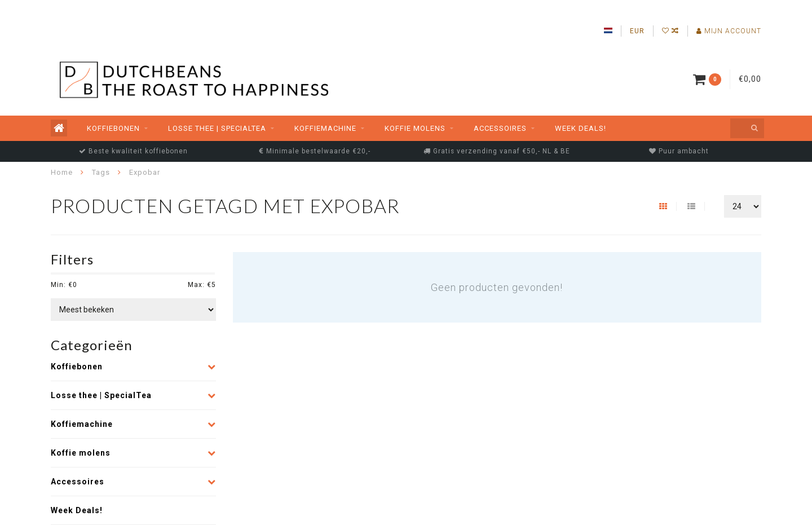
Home (62, 172)
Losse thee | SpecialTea (217, 128)
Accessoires (500, 128)
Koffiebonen (113, 128)
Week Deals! (581, 128)
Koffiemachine (325, 128)
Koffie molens (415, 128)
